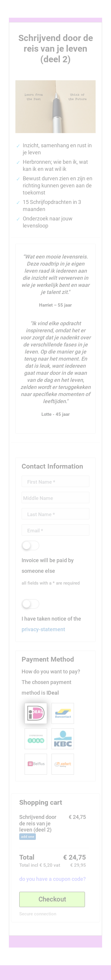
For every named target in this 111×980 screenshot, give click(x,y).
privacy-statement (43, 629)
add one (28, 837)
